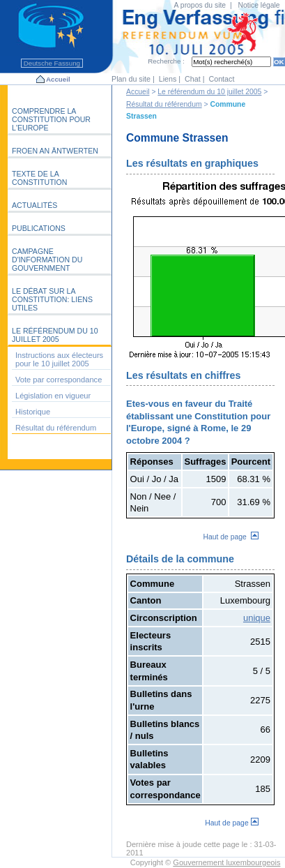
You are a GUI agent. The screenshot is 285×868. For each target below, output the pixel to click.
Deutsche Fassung (52, 63)
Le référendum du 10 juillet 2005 (209, 92)
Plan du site (131, 79)
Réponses (152, 462)
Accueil (58, 79)
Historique (33, 412)
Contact (221, 79)
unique (257, 618)
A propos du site (200, 5)
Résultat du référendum (164, 104)
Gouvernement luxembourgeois (226, 862)
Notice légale (259, 5)
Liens (168, 79)
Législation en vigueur (53, 396)
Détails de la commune (180, 559)
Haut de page (230, 537)
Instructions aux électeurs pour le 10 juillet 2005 (59, 359)
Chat (193, 79)
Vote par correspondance (59, 380)
